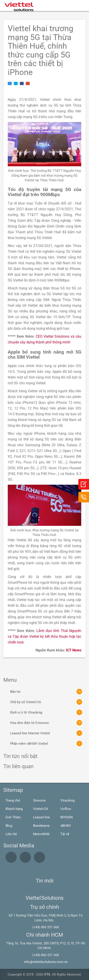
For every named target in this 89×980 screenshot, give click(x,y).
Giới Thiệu (13, 817)
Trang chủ (13, 800)
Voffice (66, 809)
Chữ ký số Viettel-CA (46, 702)
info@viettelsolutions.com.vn (46, 962)
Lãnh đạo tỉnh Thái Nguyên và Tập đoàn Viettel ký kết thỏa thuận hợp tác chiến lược (44, 636)
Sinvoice (39, 800)
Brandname (41, 826)
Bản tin (46, 692)
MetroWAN (41, 834)
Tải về (65, 834)
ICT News (74, 650)
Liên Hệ (11, 834)
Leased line (42, 817)
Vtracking (67, 800)
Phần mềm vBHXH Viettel (46, 744)
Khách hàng (14, 809)
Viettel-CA (41, 809)
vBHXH (66, 826)
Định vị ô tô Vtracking (46, 712)
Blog (9, 826)
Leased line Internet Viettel (46, 733)
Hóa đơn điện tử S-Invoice (46, 723)
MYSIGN (67, 817)
